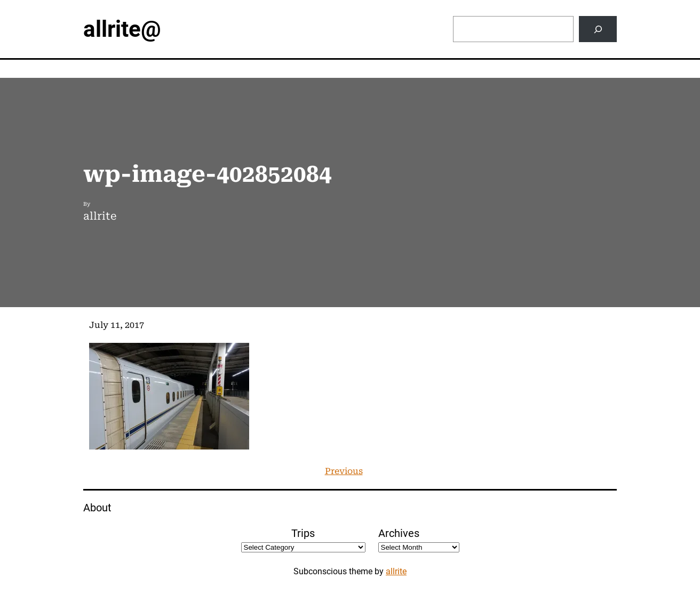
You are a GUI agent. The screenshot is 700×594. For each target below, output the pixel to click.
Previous (344, 471)
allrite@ (122, 29)
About (97, 508)
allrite (396, 571)
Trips (303, 533)
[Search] (598, 29)
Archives (399, 533)
